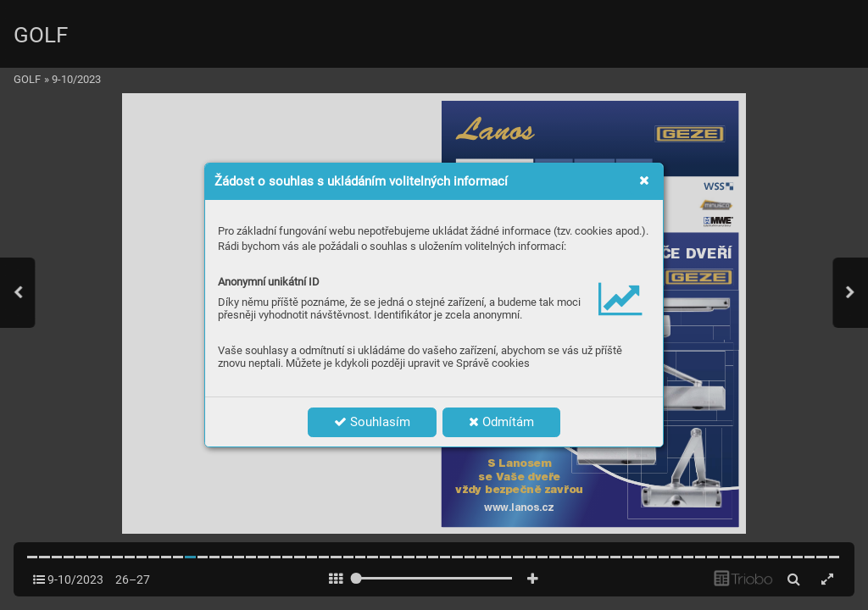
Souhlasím (372, 422)
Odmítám (501, 422)
